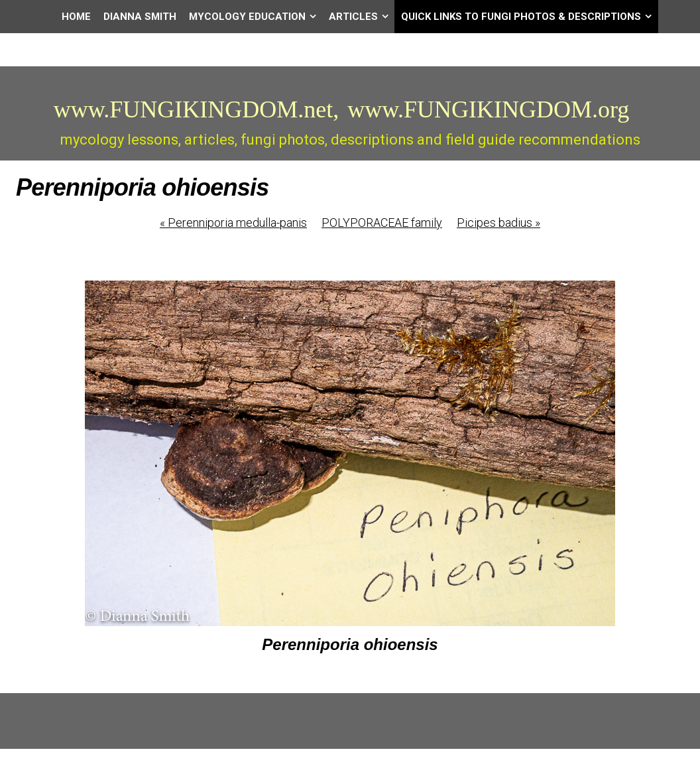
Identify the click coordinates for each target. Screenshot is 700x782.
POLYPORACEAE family (382, 223)
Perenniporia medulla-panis (233, 223)
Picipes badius (498, 223)
